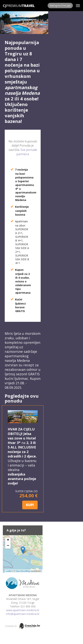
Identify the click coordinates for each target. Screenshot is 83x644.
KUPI (30, 505)
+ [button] (8, 540)
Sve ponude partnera (27, 152)
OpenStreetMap (23, 571)
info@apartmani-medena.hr (23, 614)
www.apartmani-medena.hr (23, 610)
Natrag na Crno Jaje (60, 6)
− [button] (8, 546)
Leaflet (9, 571)
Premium (12, 6)
